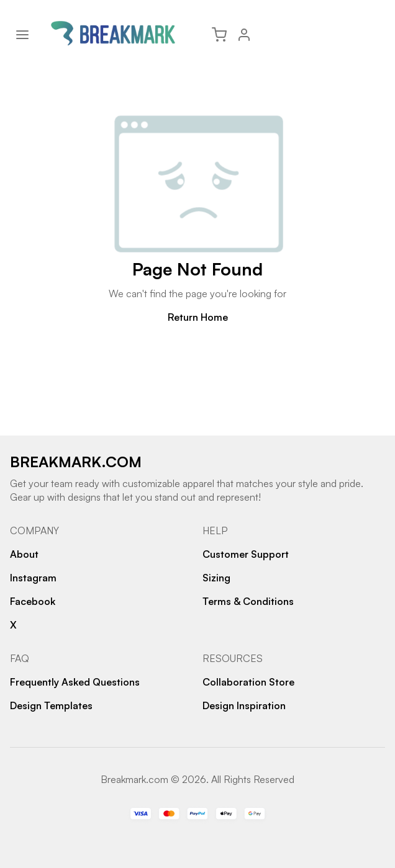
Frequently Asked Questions (75, 682)
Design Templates (51, 705)
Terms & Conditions (248, 601)
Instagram (33, 578)
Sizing (216, 578)
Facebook (33, 601)
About (24, 554)
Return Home (198, 317)
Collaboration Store (248, 682)
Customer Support (246, 554)
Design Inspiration (244, 705)
